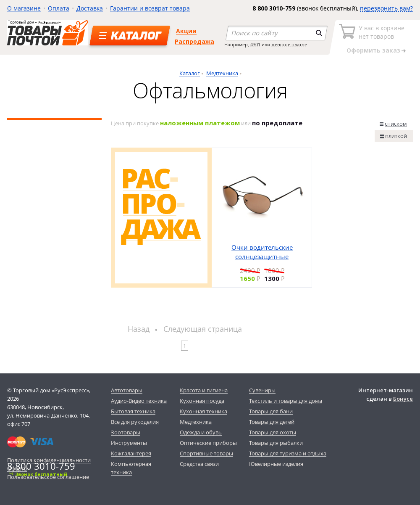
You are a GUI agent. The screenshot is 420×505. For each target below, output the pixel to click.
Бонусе (403, 399)
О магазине (24, 8)
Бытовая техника (133, 411)
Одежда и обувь (201, 432)
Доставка (90, 8)
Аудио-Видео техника (139, 401)
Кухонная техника (203, 411)
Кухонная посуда (202, 401)
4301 (255, 44)
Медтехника (222, 73)
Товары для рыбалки (276, 443)
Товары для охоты (273, 432)
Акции (186, 31)
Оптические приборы (208, 443)
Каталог (190, 73)
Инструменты (129, 443)
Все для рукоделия (135, 422)
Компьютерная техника (131, 468)
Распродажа (194, 41)
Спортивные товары (206, 453)
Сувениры (262, 390)
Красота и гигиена (204, 390)
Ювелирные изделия (276, 464)
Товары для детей (272, 422)
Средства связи (199, 464)
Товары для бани (271, 411)
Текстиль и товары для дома (286, 401)
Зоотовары (126, 432)
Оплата (59, 8)
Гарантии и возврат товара (150, 8)
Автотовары (127, 390)
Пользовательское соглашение (48, 477)
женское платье (289, 44)
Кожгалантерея (131, 453)
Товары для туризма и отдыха (288, 453)
